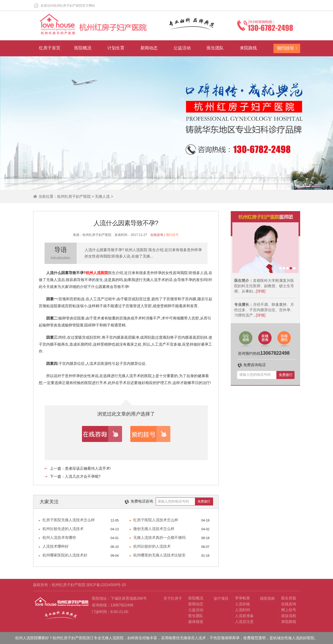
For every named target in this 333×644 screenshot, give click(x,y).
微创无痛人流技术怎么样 (154, 529)
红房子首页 (50, 48)
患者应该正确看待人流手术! (88, 468)
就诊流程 (289, 616)
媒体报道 (196, 622)
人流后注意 (244, 622)
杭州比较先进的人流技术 (63, 529)
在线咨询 (157, 235)
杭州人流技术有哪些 (59, 538)
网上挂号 (289, 610)
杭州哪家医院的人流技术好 (65, 555)
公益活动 (182, 48)
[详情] (261, 291)
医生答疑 (289, 598)
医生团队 (215, 48)
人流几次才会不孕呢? (83, 476)
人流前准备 (244, 616)
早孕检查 (242, 598)
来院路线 (248, 48)
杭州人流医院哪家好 (32, 638)
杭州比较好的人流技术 (152, 546)
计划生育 (116, 48)
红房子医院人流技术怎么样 (156, 520)
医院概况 (83, 48)
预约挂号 (172, 235)
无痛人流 (102, 196)
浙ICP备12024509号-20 (106, 585)
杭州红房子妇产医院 (74, 196)
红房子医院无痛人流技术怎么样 (69, 520)
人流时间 (242, 610)
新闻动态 (149, 48)
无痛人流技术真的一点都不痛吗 (159, 538)
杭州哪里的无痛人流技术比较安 (159, 555)
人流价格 (242, 604)
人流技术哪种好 (56, 546)
